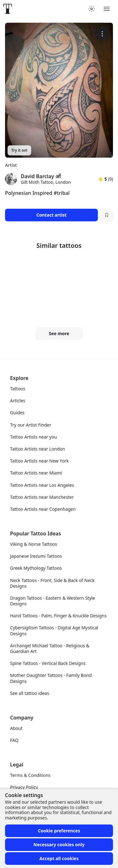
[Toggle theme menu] (92, 9)
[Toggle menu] (107, 9)
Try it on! (19, 150)
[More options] (102, 34)
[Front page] (8, 9)
